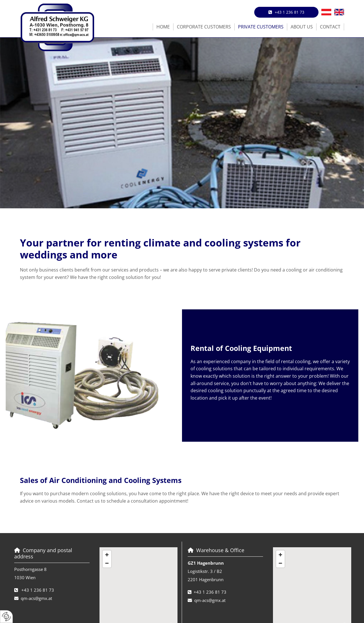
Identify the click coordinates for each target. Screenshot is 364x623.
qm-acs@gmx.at (36, 598)
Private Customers (261, 27)
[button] (286, 12)
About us (302, 27)
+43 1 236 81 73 (38, 590)
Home (163, 27)
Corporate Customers (204, 27)
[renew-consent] (6, 617)
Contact (330, 27)
